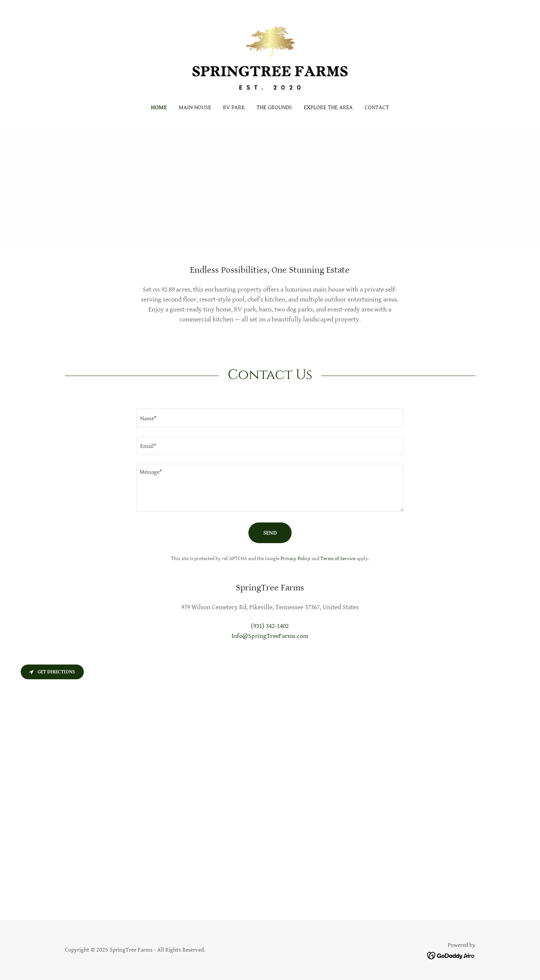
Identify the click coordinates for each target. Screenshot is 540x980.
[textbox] (270, 418)
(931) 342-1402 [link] (270, 626)
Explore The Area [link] (328, 108)
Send (270, 533)
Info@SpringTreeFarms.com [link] (270, 636)
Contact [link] (377, 108)
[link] (270, 57)
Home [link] (159, 108)
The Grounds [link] (274, 108)
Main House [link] (195, 108)
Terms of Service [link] (338, 559)
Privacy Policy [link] (295, 559)
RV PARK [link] (234, 108)
